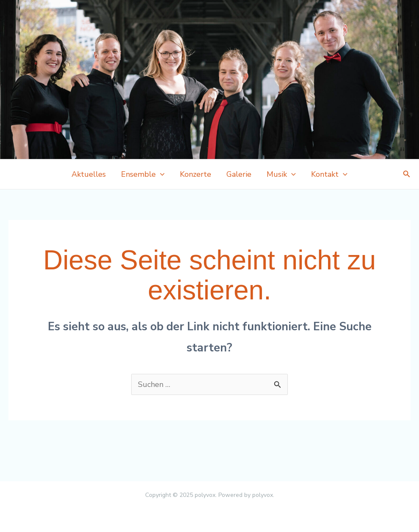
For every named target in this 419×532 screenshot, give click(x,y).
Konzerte (196, 174)
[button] (407, 174)
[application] (160, 174)
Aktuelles (89, 174)
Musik (281, 174)
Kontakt (329, 174)
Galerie (239, 174)
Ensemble (143, 174)
